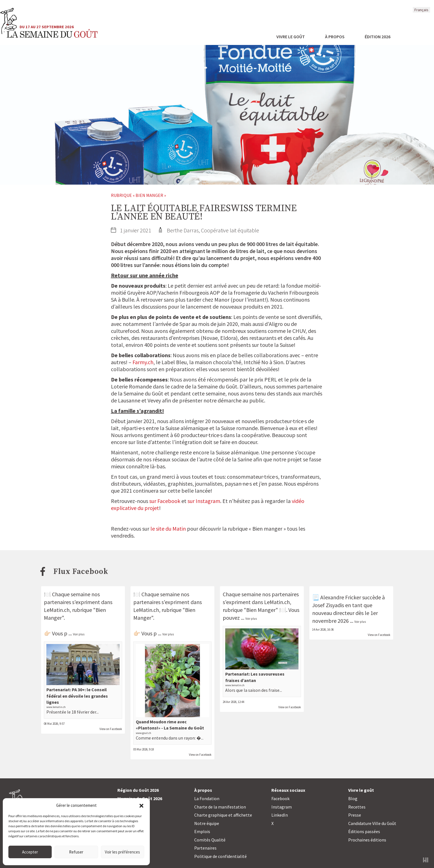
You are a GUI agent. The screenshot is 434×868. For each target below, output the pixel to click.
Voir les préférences (122, 852)
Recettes (357, 807)
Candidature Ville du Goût (372, 823)
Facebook (280, 798)
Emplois (202, 831)
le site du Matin (168, 529)
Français (421, 10)
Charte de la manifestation (220, 807)
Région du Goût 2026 (138, 790)
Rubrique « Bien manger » (138, 195)
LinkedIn (280, 815)
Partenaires (205, 848)
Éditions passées (364, 831)
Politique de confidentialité (220, 856)
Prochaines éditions (367, 840)
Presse (355, 815)
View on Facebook (111, 729)
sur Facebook (165, 501)
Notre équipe (207, 823)
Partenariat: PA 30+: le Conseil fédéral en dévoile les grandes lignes (77, 696)
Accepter (30, 852)
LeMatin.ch (146, 610)
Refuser (76, 852)
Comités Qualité (210, 840)
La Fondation (207, 798)
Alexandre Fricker (341, 597)
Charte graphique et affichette (223, 815)
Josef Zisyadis (328, 605)
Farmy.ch (143, 362)
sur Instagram (204, 501)
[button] (141, 805)
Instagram (282, 807)
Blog (353, 798)
